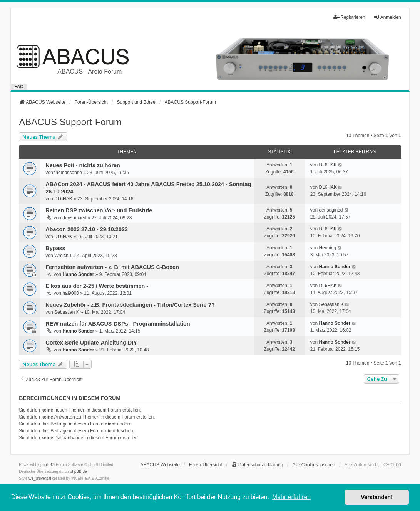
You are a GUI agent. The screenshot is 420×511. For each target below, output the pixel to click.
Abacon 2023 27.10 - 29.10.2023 (87, 229)
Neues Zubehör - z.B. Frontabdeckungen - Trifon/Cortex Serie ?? (130, 305)
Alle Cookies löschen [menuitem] (314, 465)
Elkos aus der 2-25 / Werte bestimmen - (97, 286)
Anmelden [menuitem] (387, 17)
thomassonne (68, 173)
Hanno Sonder (78, 274)
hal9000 (71, 293)
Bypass (55, 248)
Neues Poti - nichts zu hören (83, 165)
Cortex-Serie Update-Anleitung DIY (91, 343)
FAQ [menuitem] (19, 87)
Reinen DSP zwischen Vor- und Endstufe (99, 210)
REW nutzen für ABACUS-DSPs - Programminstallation (118, 324)
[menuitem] (257, 465)
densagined (74, 218)
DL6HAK (328, 165)
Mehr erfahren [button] (292, 497)
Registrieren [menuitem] (349, 17)
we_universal (40, 478)
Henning (327, 248)
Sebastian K (67, 312)
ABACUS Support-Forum (70, 122)
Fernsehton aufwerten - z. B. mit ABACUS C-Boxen (112, 267)
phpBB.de (79, 471)
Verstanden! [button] (377, 497)
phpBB (46, 465)
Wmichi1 (63, 255)
